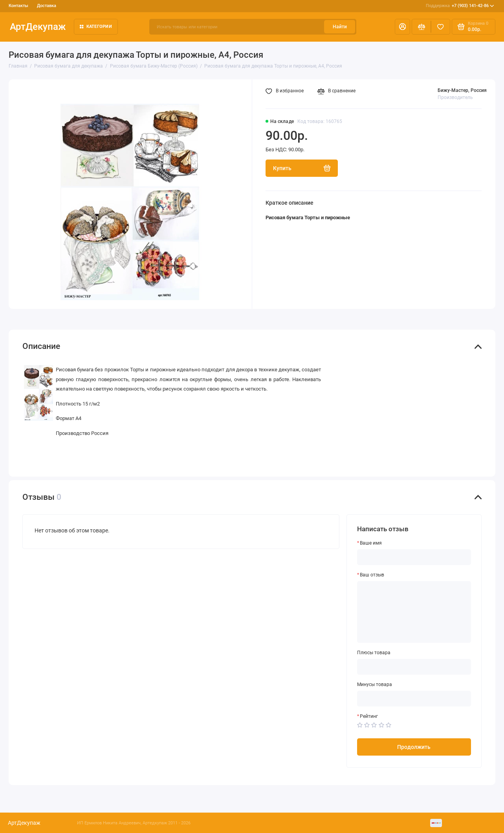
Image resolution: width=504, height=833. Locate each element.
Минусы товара (375, 684)
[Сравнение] (421, 27)
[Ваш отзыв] (414, 612)
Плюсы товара (374, 653)
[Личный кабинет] (402, 27)
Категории (96, 26)
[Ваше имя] (414, 557)
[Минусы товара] (414, 699)
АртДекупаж (38, 27)
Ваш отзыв (372, 575)
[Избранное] (441, 27)
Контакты (18, 6)
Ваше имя (371, 543)
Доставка (47, 6)
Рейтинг (369, 716)
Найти (340, 27)
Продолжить (414, 747)
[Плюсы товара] (414, 667)
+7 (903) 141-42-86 (460, 6)
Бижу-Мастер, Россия (462, 90)
